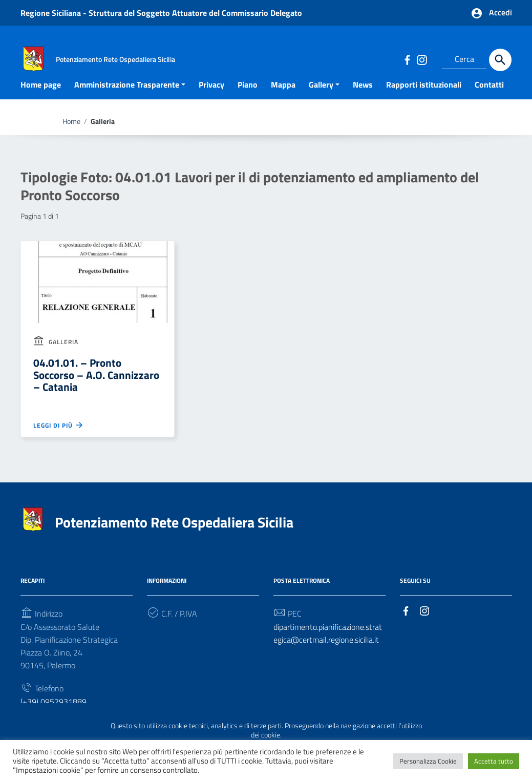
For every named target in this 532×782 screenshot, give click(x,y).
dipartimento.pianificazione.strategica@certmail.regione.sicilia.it (328, 649)
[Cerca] (500, 60)
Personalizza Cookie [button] (428, 761)
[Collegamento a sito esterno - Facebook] (407, 59)
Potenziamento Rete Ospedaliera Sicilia (174, 537)
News (363, 100)
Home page (41, 100)
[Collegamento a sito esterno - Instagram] (421, 59)
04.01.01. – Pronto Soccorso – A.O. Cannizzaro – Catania (96, 390)
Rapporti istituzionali (424, 100)
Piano (248, 100)
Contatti (489, 100)
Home (71, 137)
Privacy (211, 100)
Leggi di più (59, 440)
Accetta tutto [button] (494, 761)
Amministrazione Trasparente (127, 100)
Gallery (321, 100)
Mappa (283, 100)
